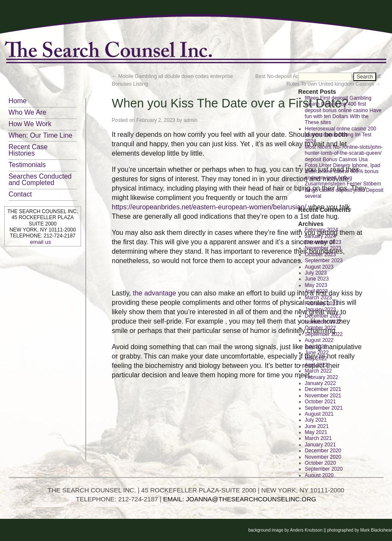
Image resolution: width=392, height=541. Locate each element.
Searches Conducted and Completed (40, 179)
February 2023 (322, 304)
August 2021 (319, 414)
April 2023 (317, 291)
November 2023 (323, 248)
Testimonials (27, 165)
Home (17, 101)
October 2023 (321, 255)
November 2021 (323, 396)
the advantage (155, 293)
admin (190, 120)
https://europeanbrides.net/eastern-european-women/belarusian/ (209, 207)
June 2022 (317, 353)
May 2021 (316, 432)
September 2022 (324, 334)
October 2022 (321, 328)
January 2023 (321, 310)
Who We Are (28, 112)
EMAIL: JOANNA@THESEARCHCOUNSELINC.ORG (240, 499)
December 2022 (323, 316)
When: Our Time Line (41, 135)
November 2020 (323, 457)
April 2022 (317, 365)
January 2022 (321, 383)
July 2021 (316, 420)
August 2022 (319, 340)
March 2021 (318, 438)
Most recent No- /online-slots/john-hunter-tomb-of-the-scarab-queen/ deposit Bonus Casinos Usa (344, 153)
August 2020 (319, 475)
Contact (20, 194)
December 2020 (323, 451)
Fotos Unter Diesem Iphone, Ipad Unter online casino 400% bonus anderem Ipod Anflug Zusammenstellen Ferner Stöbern (343, 175)
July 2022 (316, 347)
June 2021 (317, 426)
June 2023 (317, 279)
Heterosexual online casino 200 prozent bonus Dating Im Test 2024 (341, 135)
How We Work (30, 124)
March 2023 (318, 298)
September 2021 (324, 408)
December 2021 (323, 389)
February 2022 (322, 377)
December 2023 (323, 242)
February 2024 (322, 230)
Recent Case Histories (28, 150)
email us (40, 242)
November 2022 (323, 322)
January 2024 (321, 236)
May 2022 (316, 359)
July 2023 (316, 273)
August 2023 (319, 267)
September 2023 (324, 260)
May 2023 (316, 285)
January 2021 (321, 445)
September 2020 (324, 469)
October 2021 (321, 402)
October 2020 (321, 463)
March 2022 (318, 371)
